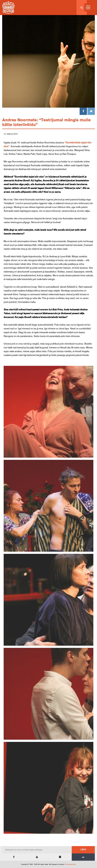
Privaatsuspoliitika (70, 864)
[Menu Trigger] (88, 7)
